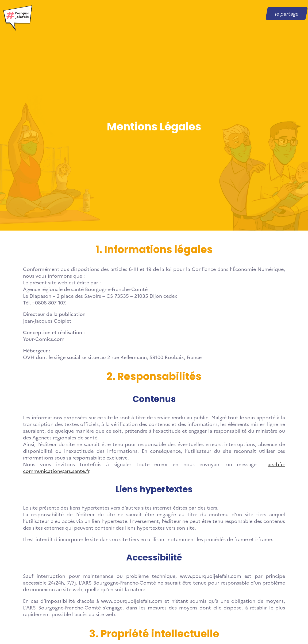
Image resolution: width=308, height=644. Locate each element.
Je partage (287, 14)
